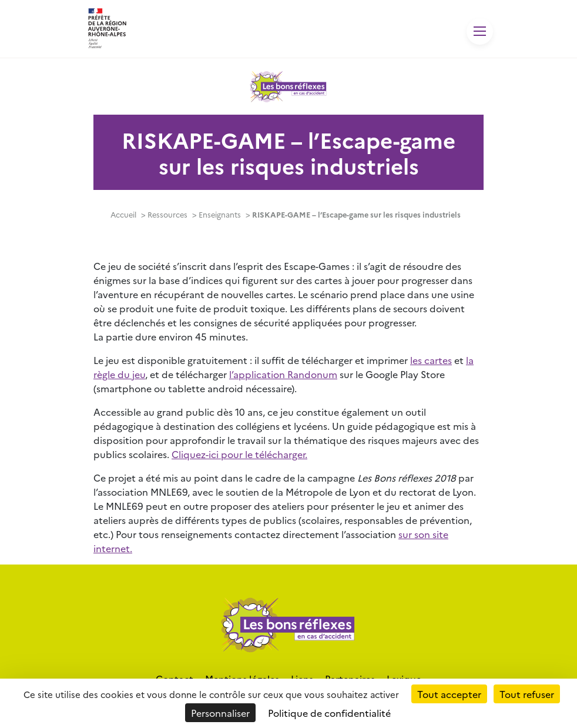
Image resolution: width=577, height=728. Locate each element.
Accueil (123, 214)
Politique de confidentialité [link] (329, 713)
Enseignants (220, 214)
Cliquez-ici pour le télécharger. (239, 454)
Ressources (167, 214)
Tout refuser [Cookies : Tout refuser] (527, 694)
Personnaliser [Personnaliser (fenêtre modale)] (220, 713)
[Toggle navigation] (480, 31)
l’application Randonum (283, 374)
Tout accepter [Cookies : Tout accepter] (449, 694)
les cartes (431, 360)
